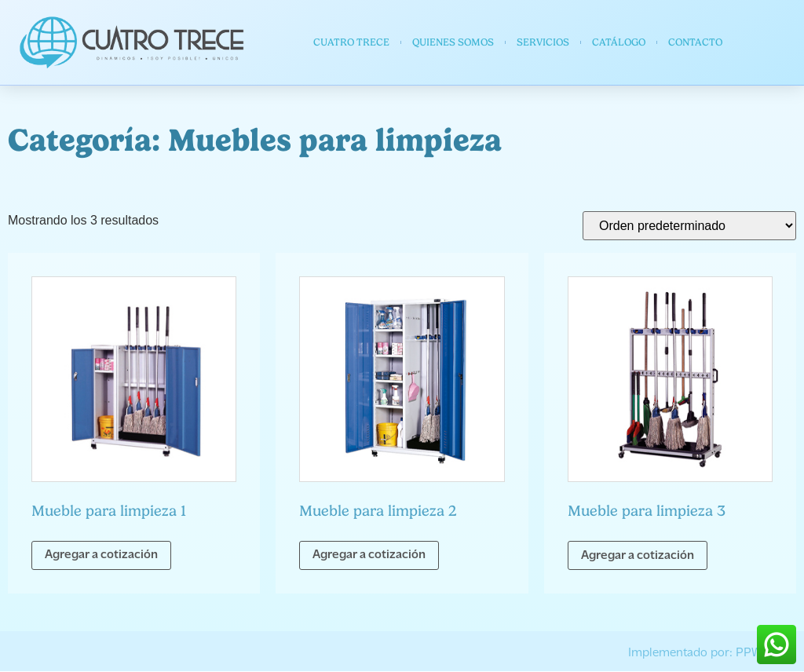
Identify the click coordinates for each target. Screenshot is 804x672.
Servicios (543, 42)
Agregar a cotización (101, 555)
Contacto (695, 42)
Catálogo (619, 42)
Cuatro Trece (351, 42)
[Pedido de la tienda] (689, 226)
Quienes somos (453, 42)
